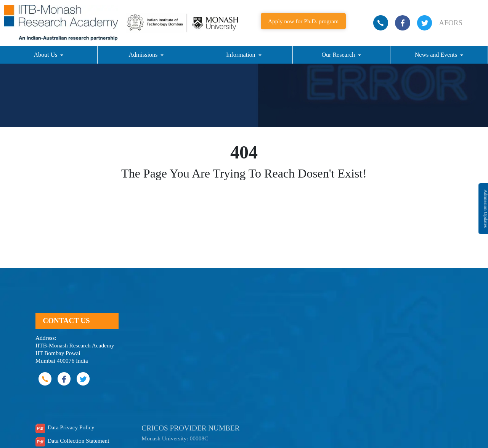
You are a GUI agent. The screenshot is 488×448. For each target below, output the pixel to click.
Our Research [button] (339, 55)
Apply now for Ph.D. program (303, 21)
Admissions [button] (144, 55)
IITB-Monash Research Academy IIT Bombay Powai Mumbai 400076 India (75, 353)
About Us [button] (46, 55)
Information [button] (241, 55)
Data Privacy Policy (71, 427)
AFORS (451, 23)
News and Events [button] (437, 55)
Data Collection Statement (78, 441)
